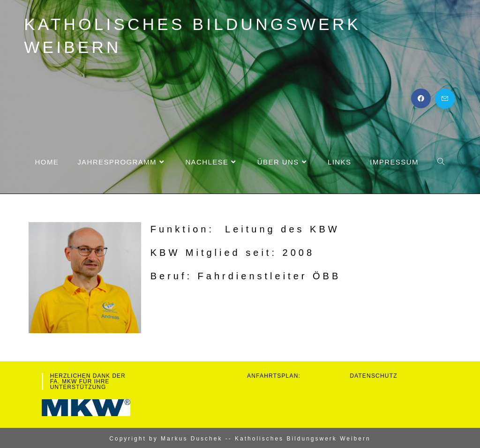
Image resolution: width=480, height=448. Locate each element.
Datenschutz (374, 376)
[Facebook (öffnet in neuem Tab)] (421, 98)
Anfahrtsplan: (274, 376)
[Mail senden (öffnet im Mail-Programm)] (445, 99)
